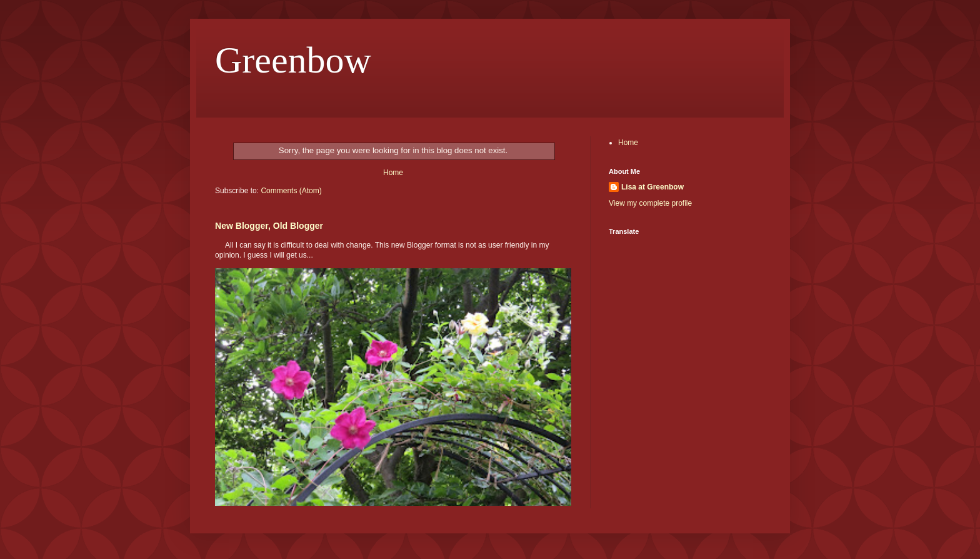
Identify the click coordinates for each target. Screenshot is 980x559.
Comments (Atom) (291, 191)
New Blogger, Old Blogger (269, 226)
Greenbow (293, 60)
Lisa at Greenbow (652, 187)
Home (393, 173)
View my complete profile (650, 203)
